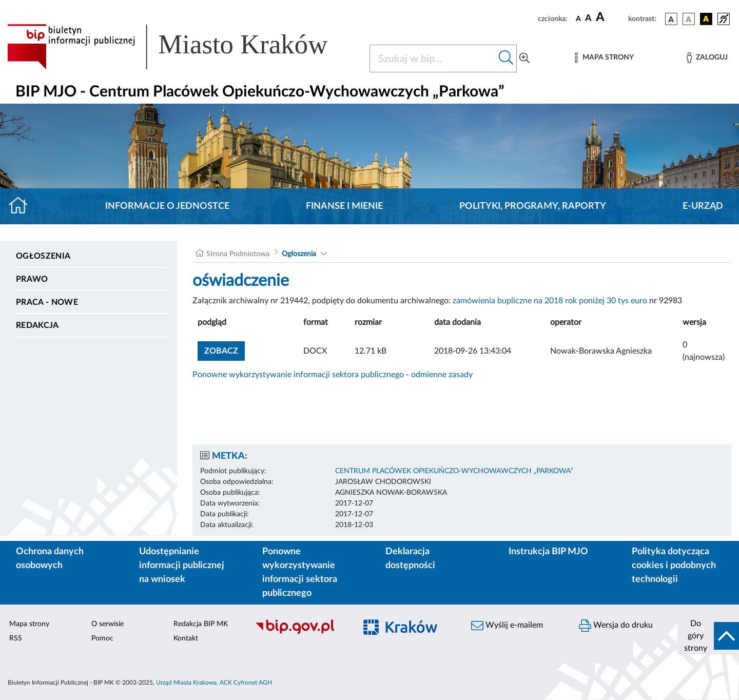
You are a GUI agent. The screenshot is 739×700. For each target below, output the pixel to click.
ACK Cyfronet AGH (246, 683)
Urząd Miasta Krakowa (186, 683)
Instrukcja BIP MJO (548, 552)
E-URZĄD (703, 206)
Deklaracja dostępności (410, 559)
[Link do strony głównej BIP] (182, 47)
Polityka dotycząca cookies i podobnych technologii (674, 566)
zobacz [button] (225, 350)
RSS (16, 638)
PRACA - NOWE (47, 302)
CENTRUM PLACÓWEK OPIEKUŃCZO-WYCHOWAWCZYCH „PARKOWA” (454, 471)
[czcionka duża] (610, 17)
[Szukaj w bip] (506, 59)
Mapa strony (29, 624)
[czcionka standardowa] (578, 18)
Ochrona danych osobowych (50, 559)
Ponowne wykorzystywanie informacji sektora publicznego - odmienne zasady (333, 375)
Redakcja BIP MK (201, 624)
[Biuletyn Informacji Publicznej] (300, 633)
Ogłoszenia (43, 256)
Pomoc (102, 638)
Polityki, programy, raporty (533, 206)
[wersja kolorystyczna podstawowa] (671, 19)
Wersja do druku (616, 626)
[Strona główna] (22, 206)
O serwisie (108, 624)
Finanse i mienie (344, 206)
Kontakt (186, 638)
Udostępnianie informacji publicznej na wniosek (182, 566)
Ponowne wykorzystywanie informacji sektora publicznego (300, 572)
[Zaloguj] (707, 58)
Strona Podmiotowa (238, 254)
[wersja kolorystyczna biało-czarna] (689, 19)
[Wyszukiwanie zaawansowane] (524, 59)
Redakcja (37, 325)
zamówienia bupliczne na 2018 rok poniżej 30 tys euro (550, 301)
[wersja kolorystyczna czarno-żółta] (706, 19)
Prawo (32, 279)
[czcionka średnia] (588, 19)
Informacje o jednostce (167, 206)
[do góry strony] (708, 636)
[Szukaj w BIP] (433, 59)
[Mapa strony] (604, 58)
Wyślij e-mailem (507, 626)
